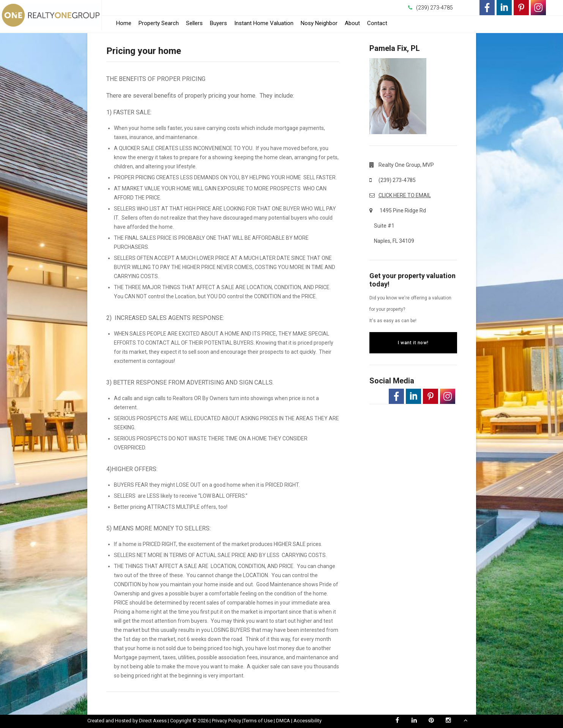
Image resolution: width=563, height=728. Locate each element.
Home (124, 23)
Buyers (218, 23)
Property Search (159, 23)
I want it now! (413, 343)
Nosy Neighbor (319, 23)
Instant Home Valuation (264, 23)
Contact (377, 23)
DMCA (283, 721)
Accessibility (308, 721)
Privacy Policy (226, 721)
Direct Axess (153, 721)
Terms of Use (258, 721)
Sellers (194, 23)
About (352, 23)
